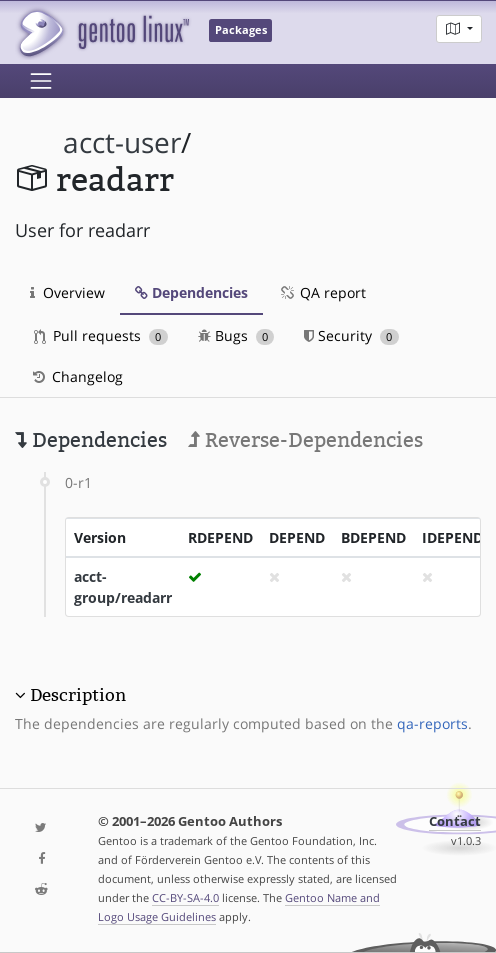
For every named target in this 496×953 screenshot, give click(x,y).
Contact (455, 821)
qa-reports (432, 723)
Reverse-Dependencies (305, 440)
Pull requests (101, 335)
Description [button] (78, 695)
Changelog (76, 376)
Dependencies (191, 292)
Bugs (236, 335)
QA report (322, 292)
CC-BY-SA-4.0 (185, 897)
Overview (67, 292)
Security (351, 335)
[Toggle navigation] (41, 81)
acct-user (122, 142)
